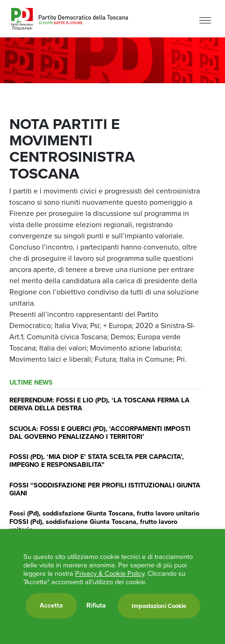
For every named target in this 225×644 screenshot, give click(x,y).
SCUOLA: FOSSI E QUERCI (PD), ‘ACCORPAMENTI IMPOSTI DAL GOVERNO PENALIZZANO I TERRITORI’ (100, 433)
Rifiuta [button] (96, 606)
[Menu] (205, 20)
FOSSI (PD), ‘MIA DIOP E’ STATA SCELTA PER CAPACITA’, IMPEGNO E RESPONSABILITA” (97, 461)
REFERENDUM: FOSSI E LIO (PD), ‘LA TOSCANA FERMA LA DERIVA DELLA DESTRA (99, 404)
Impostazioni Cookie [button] (159, 606)
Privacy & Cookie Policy (110, 573)
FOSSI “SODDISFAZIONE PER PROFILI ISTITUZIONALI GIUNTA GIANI (105, 489)
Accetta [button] (51, 605)
